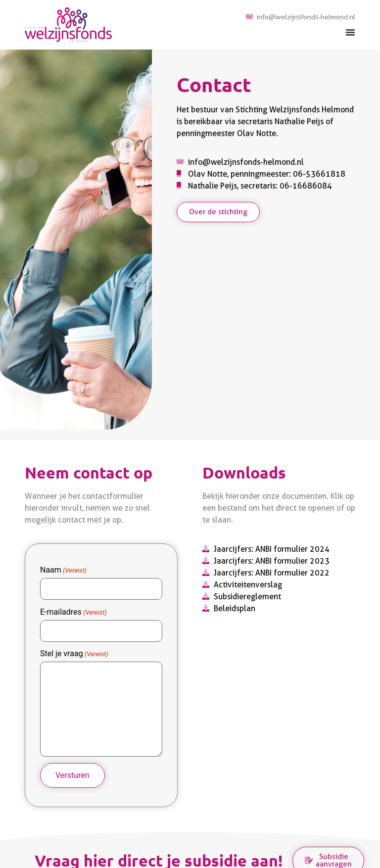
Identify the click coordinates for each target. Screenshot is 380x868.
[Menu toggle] (350, 32)
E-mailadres (73, 610)
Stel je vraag (74, 650)
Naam (63, 570)
